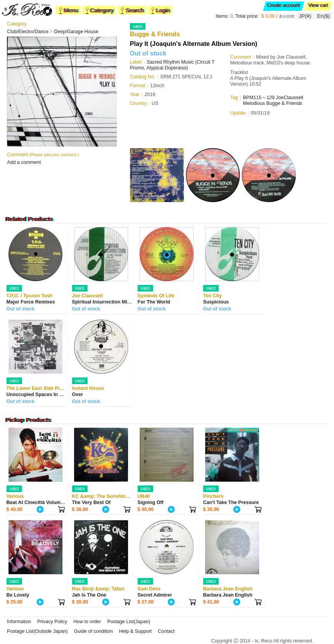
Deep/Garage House (76, 32)
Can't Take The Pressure (231, 502)
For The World (154, 302)
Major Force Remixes (31, 302)
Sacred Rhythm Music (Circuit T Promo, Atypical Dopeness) (172, 65)
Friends (294, 103)
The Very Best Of (91, 502)
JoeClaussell (289, 98)
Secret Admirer (155, 595)
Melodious (254, 103)
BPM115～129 (259, 98)
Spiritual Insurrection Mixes (104, 302)
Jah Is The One (89, 595)
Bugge (274, 103)
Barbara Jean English (228, 595)
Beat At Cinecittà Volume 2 (37, 502)
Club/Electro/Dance (28, 32)
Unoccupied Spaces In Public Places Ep (52, 394)
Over (78, 394)
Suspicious (216, 302)
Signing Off (151, 502)
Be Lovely (18, 595)
